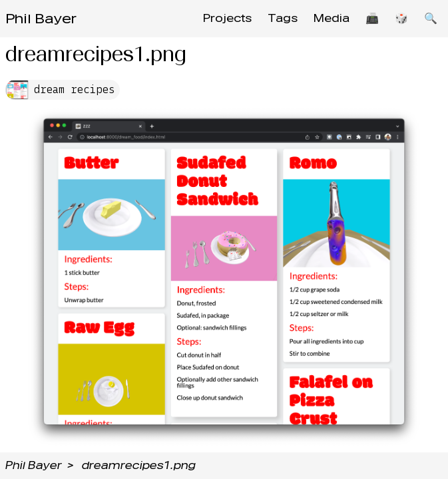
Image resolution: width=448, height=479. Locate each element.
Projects (227, 18)
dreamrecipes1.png (139, 465)
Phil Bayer (41, 19)
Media (332, 18)
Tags (283, 18)
